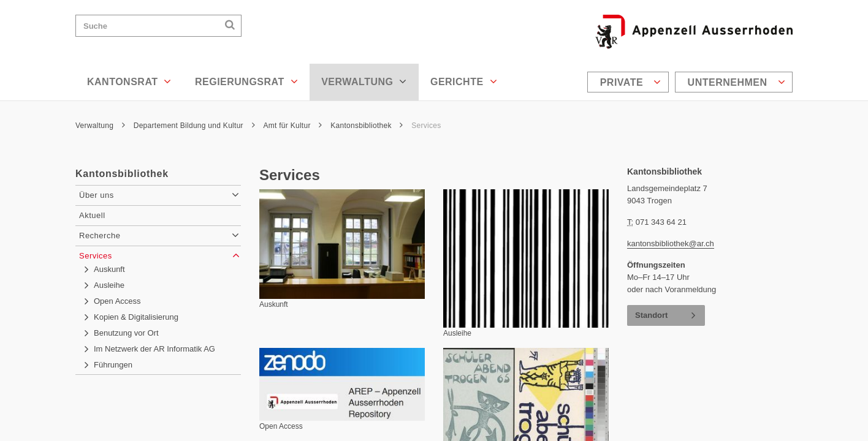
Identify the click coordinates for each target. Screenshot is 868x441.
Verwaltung (364, 81)
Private (631, 82)
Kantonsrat (129, 81)
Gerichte (464, 81)
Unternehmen (737, 82)
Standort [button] (651, 315)
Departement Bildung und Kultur (194, 126)
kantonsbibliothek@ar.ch (671, 243)
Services (426, 126)
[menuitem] (630, 82)
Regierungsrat (246, 81)
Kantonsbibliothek (367, 126)
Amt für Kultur (292, 126)
